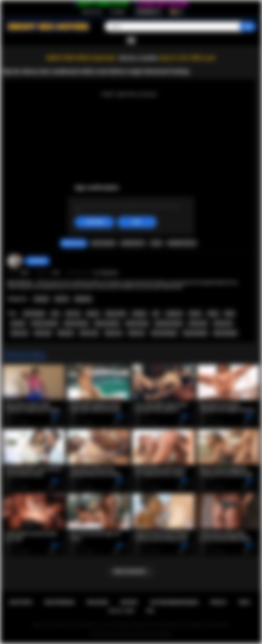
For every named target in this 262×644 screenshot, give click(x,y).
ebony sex (114, 333)
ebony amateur (107, 323)
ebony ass (19, 333)
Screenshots (133, 243)
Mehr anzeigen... (131, 572)
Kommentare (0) (182, 243)
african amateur (45, 323)
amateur (18, 323)
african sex (89, 333)
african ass (223, 323)
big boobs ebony (169, 323)
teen (55, 314)
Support (129, 602)
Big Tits (62, 299)
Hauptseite (21, 602)
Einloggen (118, 12)
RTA (151, 611)
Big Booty (83, 299)
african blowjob (164, 333)
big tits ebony (137, 323)
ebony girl (43, 333)
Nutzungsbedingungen (174, 602)
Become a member (138, 58)
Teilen (156, 243)
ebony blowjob (195, 333)
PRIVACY (219, 602)
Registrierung (92, 12)
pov (156, 314)
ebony (213, 314)
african (195, 314)
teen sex (73, 314)
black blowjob (225, 333)
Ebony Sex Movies (121, 634)
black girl (66, 333)
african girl (198, 323)
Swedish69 (37, 261)
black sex (137, 333)
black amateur (76, 323)
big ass (93, 314)
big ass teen (116, 314)
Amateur (41, 299)
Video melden (103, 243)
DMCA (245, 602)
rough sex (174, 314)
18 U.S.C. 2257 (121, 611)
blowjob (139, 314)
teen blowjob (34, 314)
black (229, 314)
